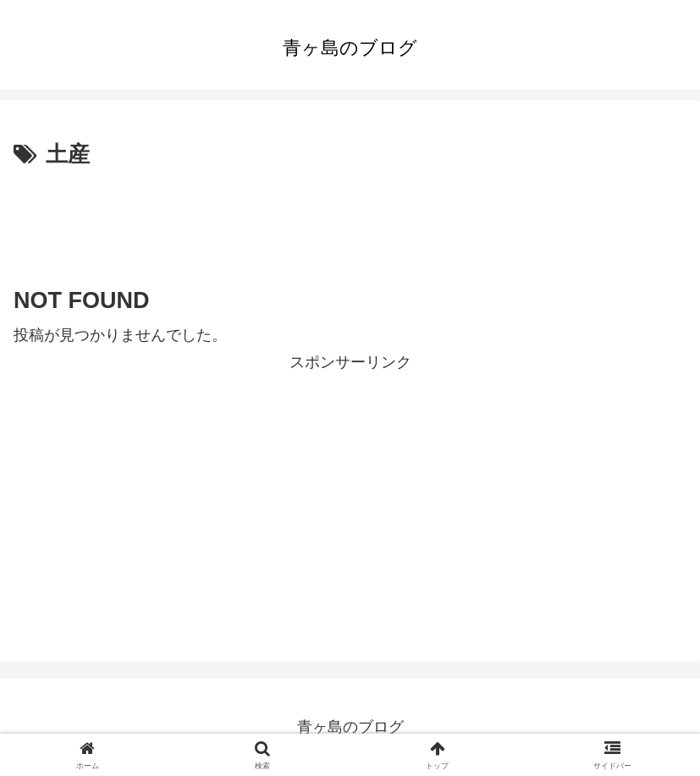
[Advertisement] (350, 221)
